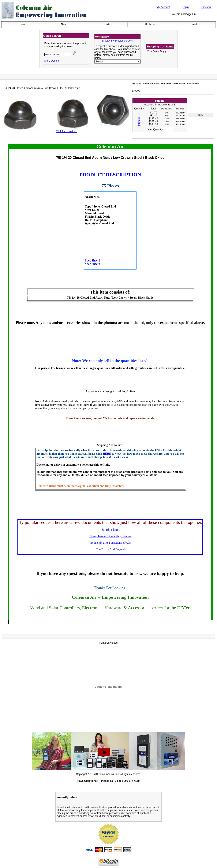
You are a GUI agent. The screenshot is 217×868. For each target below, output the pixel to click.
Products (106, 24)
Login (185, 7)
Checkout (206, 7)
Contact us (150, 24)
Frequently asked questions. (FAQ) (110, 543)
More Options (52, 61)
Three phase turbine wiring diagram (110, 536)
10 (139, 121)
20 (139, 124)
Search (194, 24)
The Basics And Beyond (110, 549)
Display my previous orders (117, 41)
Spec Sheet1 (92, 261)
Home (23, 24)
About (64, 24)
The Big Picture (110, 530)
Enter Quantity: (160, 129)
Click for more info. (67, 131)
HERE (107, 454)
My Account (163, 7)
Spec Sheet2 (92, 264)
